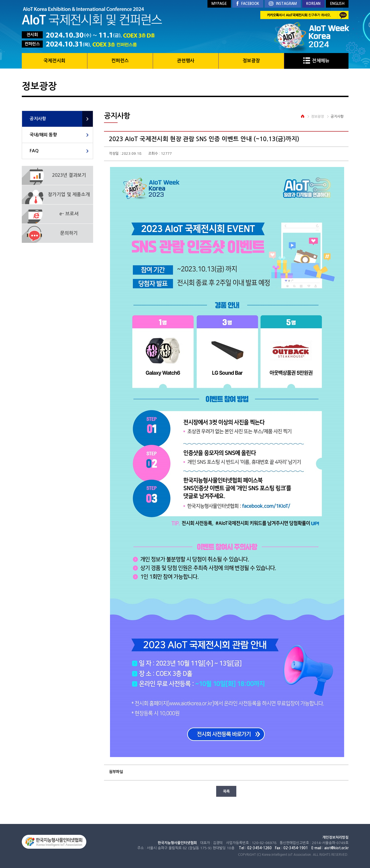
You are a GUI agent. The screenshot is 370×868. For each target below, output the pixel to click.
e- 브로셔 (69, 214)
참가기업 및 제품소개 (69, 195)
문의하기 (69, 233)
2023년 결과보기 (69, 175)
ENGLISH (337, 4)
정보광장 (251, 61)
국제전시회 (54, 61)
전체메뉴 (316, 61)
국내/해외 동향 (43, 135)
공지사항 (38, 119)
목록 (226, 791)
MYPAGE (219, 4)
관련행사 (186, 61)
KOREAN (313, 4)
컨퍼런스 (120, 61)
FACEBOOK (248, 4)
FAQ (34, 151)
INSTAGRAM (283, 4)
